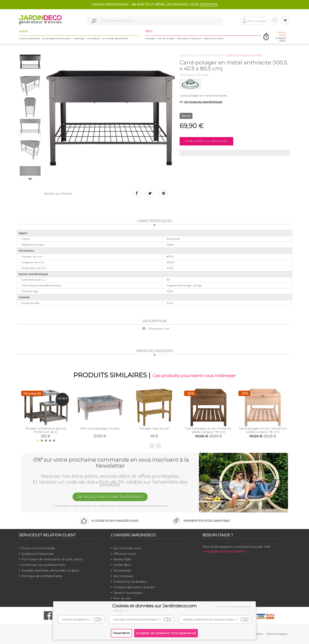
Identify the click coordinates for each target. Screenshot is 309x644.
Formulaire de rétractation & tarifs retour (52, 559)
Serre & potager (210, 55)
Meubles (150, 38)
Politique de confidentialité (42, 576)
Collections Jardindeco (130, 582)
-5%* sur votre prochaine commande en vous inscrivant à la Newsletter (110, 463)
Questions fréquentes (38, 554)
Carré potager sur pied (244, 55)
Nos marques (123, 576)
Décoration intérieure (189, 38)
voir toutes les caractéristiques (201, 102)
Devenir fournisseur (128, 593)
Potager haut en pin (154, 428)
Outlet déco (122, 565)
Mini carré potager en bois (100, 428)
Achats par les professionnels (43, 565)
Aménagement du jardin (57, 38)
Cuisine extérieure (30, 38)
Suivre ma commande (38, 548)
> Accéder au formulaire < (224, 551)
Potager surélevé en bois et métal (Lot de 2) (46, 430)
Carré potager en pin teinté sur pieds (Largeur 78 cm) (209, 430)
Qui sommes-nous (127, 548)
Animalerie (93, 38)
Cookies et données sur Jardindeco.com (154, 606)
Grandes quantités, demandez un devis (50, 570)
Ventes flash (122, 559)
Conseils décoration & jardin (134, 587)
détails (121, 611)
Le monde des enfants (115, 38)
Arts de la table (166, 38)
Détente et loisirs (214, 38)
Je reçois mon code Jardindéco (110, 496)
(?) (90, 619)
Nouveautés (122, 570)
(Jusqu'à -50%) (281, 37)
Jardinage (79, 38)
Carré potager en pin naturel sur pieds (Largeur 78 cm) (263, 430)
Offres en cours (125, 554)
